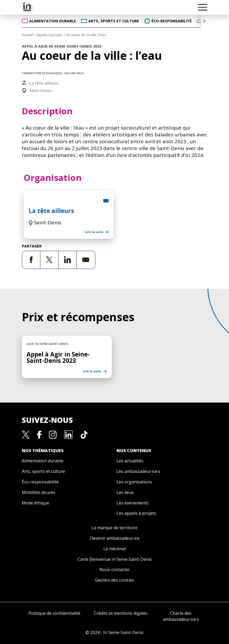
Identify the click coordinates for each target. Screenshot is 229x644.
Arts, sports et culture (43, 471)
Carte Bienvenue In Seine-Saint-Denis (115, 559)
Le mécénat (115, 549)
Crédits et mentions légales (121, 613)
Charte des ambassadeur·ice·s (181, 616)
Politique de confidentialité (54, 613)
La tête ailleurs (44, 83)
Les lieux (125, 492)
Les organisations (134, 482)
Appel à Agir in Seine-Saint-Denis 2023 (58, 358)
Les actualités (130, 461)
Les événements (133, 503)
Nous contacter (115, 569)
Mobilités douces (39, 492)
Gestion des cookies (114, 580)
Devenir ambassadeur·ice (115, 538)
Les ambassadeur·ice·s (138, 471)
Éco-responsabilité (40, 482)
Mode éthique (35, 503)
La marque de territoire (114, 528)
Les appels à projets (136, 513)
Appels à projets (50, 35)
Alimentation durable (43, 461)
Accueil (27, 35)
